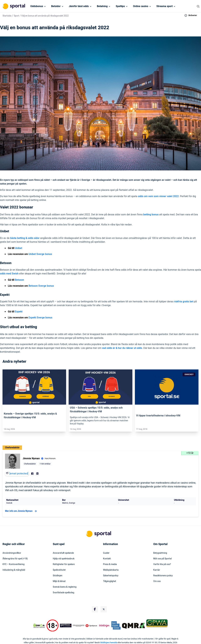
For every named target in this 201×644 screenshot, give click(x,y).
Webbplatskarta (111, 570)
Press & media (110, 564)
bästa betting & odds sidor (25, 238)
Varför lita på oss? (162, 564)
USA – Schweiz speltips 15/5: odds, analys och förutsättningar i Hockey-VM (96, 410)
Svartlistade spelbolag (64, 593)
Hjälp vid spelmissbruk (64, 559)
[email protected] (19, 474)
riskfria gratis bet (184, 302)
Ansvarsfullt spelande (63, 553)
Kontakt (107, 559)
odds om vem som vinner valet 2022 (158, 196)
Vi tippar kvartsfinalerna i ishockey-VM (158, 416)
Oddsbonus (37, 6)
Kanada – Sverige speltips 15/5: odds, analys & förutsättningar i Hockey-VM (30, 416)
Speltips (120, 6)
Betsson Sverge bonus (41, 286)
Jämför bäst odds (79, 6)
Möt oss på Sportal (162, 559)
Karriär (157, 570)
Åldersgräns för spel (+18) (15, 559)
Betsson (19, 280)
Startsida (7, 16)
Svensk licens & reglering (65, 587)
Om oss (157, 581)
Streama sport (164, 6)
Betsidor (56, 6)
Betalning (102, 6)
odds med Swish (9, 274)
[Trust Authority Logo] (66, 626)
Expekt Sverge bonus (40, 318)
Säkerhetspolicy (111, 576)
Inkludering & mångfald (14, 570)
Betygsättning (160, 553)
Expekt (19, 312)
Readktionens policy (163, 576)
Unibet (19, 248)
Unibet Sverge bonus (40, 254)
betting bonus (151, 215)
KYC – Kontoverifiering (14, 564)
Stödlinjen (58, 576)
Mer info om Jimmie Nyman (21, 511)
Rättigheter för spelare (64, 564)
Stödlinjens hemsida (109, 643)
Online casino (141, 6)
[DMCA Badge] (39, 626)
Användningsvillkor (12, 553)
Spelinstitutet (59, 570)
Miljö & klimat (59, 581)
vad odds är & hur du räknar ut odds (122, 348)
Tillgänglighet (110, 581)
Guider (106, 553)
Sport (16, 16)
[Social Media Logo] (95, 609)
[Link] (34, 387)
